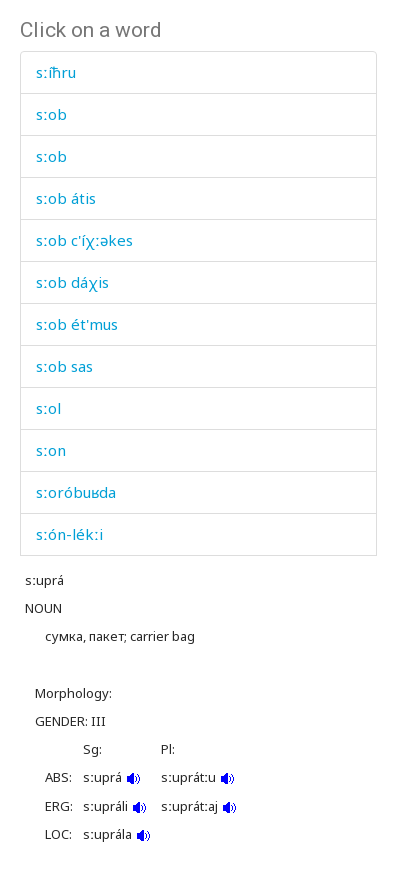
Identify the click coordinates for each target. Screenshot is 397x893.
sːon (51, 450)
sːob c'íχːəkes (84, 240)
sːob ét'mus (77, 324)
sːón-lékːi (69, 534)
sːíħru (56, 72)
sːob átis (66, 198)
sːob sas (64, 366)
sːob (51, 114)
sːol (48, 408)
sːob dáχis (72, 282)
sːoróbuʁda (76, 492)
